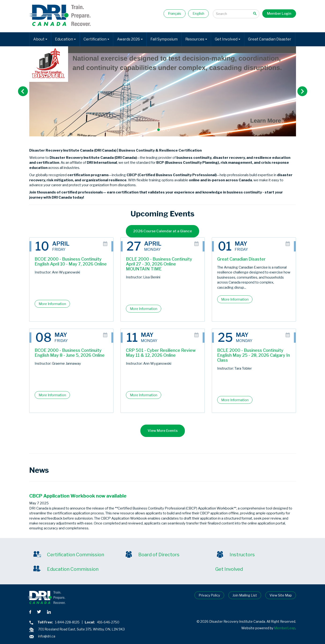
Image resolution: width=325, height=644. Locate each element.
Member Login (279, 14)
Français (175, 14)
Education (65, 39)
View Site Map (281, 595)
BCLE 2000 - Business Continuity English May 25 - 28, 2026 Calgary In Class (254, 355)
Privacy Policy (209, 595)
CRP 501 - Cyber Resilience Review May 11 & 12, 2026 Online (161, 353)
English (198, 14)
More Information (52, 304)
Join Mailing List (245, 595)
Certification (96, 39)
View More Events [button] (163, 431)
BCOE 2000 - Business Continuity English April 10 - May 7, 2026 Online (71, 262)
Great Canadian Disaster (270, 39)
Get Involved (228, 39)
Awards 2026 (130, 39)
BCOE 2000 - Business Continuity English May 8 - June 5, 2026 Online (70, 353)
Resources (196, 39)
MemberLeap (285, 628)
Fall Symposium (164, 39)
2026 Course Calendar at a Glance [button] (162, 231)
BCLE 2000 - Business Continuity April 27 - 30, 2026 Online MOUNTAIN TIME (159, 264)
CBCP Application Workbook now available (78, 496)
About (40, 39)
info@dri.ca (47, 636)
